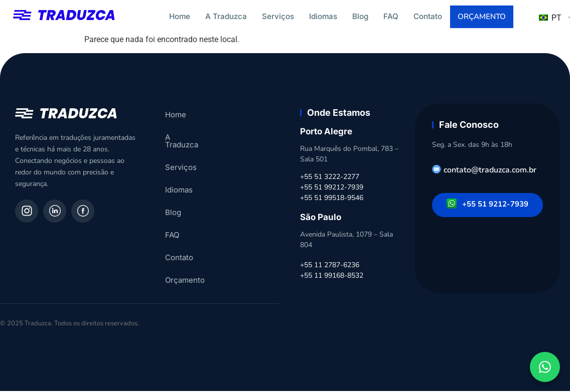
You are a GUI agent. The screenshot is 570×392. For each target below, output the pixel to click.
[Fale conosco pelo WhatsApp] (545, 367)
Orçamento (482, 17)
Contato (428, 16)
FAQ (391, 16)
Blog (360, 16)
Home (180, 16)
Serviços (278, 16)
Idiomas (323, 16)
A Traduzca (226, 16)
